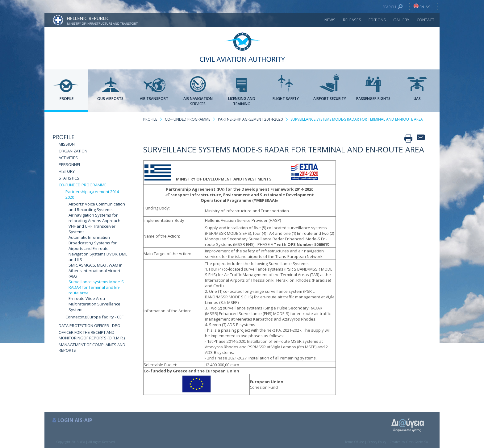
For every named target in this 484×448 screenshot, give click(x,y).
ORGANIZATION (73, 151)
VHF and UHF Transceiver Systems (92, 229)
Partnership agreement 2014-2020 (93, 194)
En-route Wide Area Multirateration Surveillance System (94, 304)
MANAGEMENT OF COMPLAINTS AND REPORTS (92, 347)
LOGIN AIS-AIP (75, 420)
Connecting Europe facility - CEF (94, 317)
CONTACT (426, 20)
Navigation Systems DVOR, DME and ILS (98, 257)
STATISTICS (69, 178)
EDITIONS (377, 20)
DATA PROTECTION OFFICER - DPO (90, 326)
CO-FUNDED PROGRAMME (83, 185)
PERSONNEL (70, 164)
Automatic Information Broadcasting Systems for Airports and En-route (93, 243)
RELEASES (352, 20)
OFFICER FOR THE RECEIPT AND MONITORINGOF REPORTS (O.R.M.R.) (92, 335)
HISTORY (67, 171)
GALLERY (401, 20)
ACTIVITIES (68, 158)
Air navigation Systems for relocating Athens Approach (94, 218)
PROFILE (63, 137)
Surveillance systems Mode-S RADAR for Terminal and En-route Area (96, 287)
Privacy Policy (377, 442)
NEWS (330, 20)
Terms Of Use (354, 442)
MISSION (67, 144)
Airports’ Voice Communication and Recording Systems (97, 207)
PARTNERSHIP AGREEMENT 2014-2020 (250, 119)
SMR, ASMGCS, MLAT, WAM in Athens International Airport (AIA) (96, 271)
